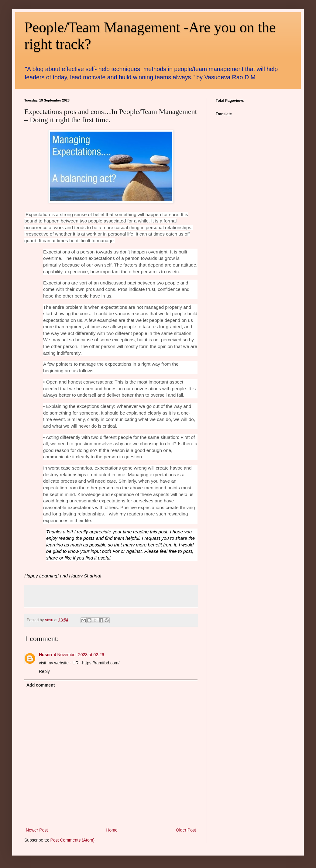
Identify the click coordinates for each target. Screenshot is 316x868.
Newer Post (37, 830)
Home (112, 830)
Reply (44, 671)
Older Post (186, 830)
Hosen (45, 655)
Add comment (41, 685)
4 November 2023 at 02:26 (79, 655)
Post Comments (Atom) (72, 840)
